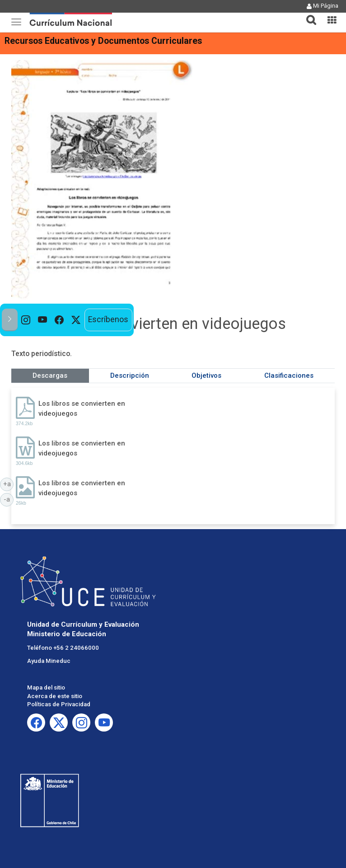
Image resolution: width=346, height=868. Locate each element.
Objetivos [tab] (206, 375)
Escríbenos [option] (108, 319)
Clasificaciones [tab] (289, 375)
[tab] (308, 15)
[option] (26, 320)
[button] (308, 14)
